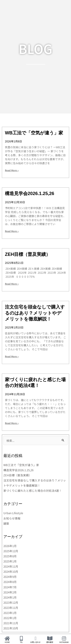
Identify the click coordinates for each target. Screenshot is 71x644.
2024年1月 (10, 597)
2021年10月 (11, 628)
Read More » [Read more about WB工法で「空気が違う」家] (12, 170)
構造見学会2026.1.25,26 (30, 193)
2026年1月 (10, 546)
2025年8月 (10, 556)
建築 (6, 523)
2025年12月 (11, 551)
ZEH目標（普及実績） (28, 254)
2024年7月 (10, 587)
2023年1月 (10, 613)
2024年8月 (10, 582)
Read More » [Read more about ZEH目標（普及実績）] (12, 284)
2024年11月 (11, 566)
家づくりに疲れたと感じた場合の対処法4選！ (33, 491)
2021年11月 (11, 623)
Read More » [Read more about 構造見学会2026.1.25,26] (12, 231)
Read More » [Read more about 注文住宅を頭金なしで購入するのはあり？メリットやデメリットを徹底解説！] (12, 356)
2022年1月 (10, 618)
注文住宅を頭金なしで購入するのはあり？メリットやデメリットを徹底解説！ (35, 313)
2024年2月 (10, 592)
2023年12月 (11, 602)
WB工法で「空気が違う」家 (34, 133)
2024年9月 (10, 577)
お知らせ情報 (12, 518)
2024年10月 (11, 571)
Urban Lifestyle (13, 513)
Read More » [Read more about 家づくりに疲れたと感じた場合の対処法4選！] (12, 423)
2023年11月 (11, 608)
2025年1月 (10, 561)
